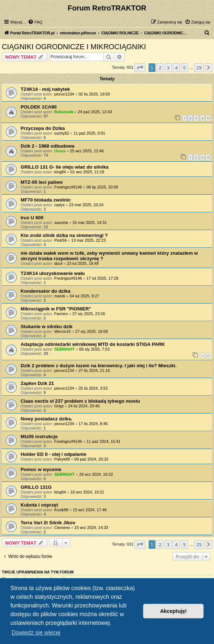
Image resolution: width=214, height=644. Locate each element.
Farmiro (61, 314)
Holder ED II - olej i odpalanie (54, 454)
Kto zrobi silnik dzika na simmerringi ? (64, 235)
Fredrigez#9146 (68, 187)
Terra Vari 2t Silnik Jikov (48, 523)
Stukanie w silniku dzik (47, 327)
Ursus (60, 151)
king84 (60, 172)
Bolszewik (64, 112)
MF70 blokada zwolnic (46, 200)
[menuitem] (35, 22)
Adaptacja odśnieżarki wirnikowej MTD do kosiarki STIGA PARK (93, 344)
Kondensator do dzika (46, 291)
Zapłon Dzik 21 (37, 383)
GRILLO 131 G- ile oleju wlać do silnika (65, 167)
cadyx (59, 205)
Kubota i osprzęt (39, 505)
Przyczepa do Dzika (43, 128)
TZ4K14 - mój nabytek (45, 89)
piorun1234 (64, 94)
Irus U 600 (32, 218)
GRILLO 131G (36, 487)
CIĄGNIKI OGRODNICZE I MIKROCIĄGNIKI (74, 47)
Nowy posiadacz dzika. (46, 419)
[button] (140, 68)
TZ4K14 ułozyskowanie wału (53, 273)
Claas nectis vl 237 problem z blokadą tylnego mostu (80, 401)
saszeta (61, 223)
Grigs (59, 406)
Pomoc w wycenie (41, 469)
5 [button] (185, 68)
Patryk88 (62, 459)
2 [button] (160, 68)
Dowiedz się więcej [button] (36, 633)
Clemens (62, 528)
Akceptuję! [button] (174, 611)
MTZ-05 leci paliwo (42, 182)
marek (60, 296)
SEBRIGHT (65, 349)
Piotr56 (61, 240)
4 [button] (176, 68)
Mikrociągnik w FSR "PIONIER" (56, 309)
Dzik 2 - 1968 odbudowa (48, 146)
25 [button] (199, 68)
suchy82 (62, 133)
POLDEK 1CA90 (39, 107)
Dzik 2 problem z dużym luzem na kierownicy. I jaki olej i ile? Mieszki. (99, 366)
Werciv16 (63, 331)
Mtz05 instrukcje (39, 437)
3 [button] (168, 68)
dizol (58, 263)
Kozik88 (61, 510)
